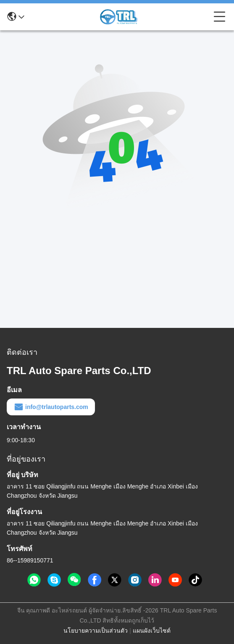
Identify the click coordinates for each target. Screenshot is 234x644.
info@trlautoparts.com (51, 407)
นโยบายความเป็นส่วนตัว (96, 631)
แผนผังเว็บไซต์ (152, 631)
